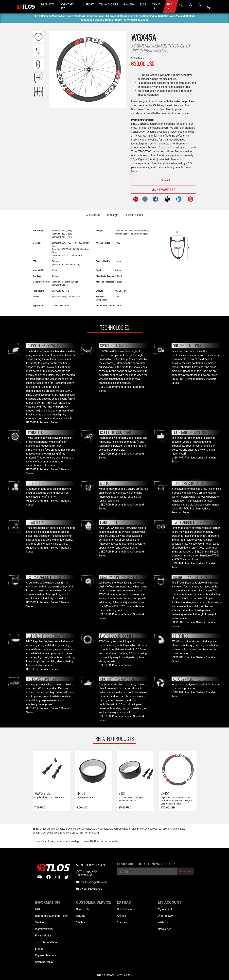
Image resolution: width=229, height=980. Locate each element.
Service (39, 922)
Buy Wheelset (164, 190)
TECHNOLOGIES (109, 5)
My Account (165, 909)
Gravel (44, 829)
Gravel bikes (177, 829)
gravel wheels (56, 829)
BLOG (143, 5)
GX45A (165, 793)
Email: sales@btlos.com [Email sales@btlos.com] (92, 882)
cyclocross (151, 829)
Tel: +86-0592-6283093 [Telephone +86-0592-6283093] (91, 865)
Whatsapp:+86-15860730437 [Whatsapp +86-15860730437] (87, 874)
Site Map (81, 922)
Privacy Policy (43, 936)
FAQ (38, 909)
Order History (166, 916)
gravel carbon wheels (78, 829)
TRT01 (81, 793)
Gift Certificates (126, 909)
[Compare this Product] (145, 199)
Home (36, 841)
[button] (171, 7)
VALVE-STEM (43, 793)
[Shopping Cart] (209, 7)
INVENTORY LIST (67, 7)
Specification (93, 215)
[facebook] (49, 877)
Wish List (163, 922)
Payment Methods (46, 955)
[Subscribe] (185, 871)
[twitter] (67, 877)
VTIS (122, 793)
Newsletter (164, 929)
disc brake (138, 829)
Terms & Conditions (47, 942)
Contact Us (83, 909)
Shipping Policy (44, 962)
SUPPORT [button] (88, 5)
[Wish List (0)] (200, 5)
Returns (81, 916)
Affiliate (122, 916)
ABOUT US (156, 7)
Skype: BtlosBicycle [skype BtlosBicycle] (89, 889)
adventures (39, 833)
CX (93, 829)
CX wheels (102, 829)
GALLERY (129, 5)
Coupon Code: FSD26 (118, 21)
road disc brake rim (71, 833)
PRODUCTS (48, 5)
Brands (39, 949)
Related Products (134, 215)
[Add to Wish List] (136, 199)
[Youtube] (40, 877)
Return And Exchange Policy (52, 916)
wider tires (53, 833)
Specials (122, 922)
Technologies (112, 215)
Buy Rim (164, 180)
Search (45, 841)
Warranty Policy (44, 929)
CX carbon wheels (120, 829)
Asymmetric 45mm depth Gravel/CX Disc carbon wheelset (85, 841)
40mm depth (91, 833)
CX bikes (164, 829)
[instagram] (58, 877)
